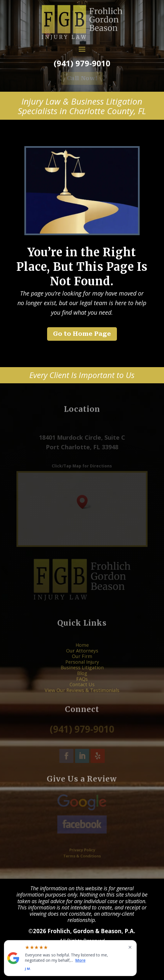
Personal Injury (82, 664)
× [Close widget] (130, 947)
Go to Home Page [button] (82, 334)
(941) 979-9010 (82, 63)
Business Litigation (82, 668)
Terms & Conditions (82, 855)
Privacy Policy (82, 850)
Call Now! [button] (82, 78)
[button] (84, 502)
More (81, 960)
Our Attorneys (82, 657)
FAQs (82, 675)
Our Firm (82, 660)
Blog (82, 671)
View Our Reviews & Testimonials (82, 683)
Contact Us (82, 679)
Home (82, 653)
